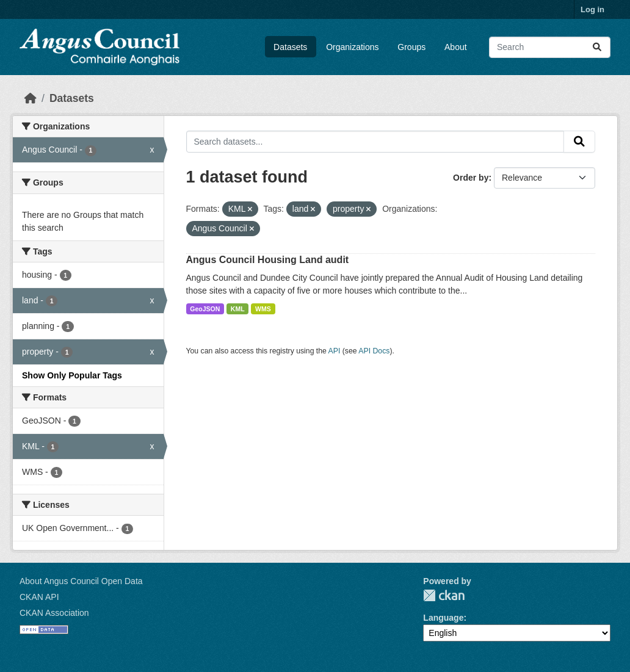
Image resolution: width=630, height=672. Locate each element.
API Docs (374, 351)
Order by (471, 178)
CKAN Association (54, 613)
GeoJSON (205, 309)
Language (443, 618)
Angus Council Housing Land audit (268, 260)
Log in (592, 9)
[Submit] (597, 47)
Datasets (290, 47)
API (335, 351)
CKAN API (39, 597)
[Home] (31, 98)
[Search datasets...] (550, 47)
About (456, 47)
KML (238, 309)
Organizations (352, 47)
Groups (411, 47)
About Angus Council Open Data (81, 581)
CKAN (444, 595)
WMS (263, 309)
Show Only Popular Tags (72, 375)
